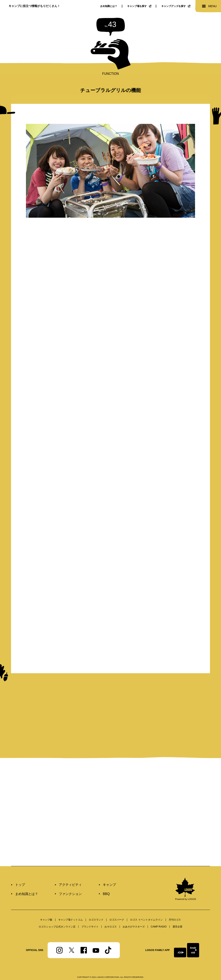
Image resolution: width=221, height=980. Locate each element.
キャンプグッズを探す (176, 6)
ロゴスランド (96, 909)
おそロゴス (111, 916)
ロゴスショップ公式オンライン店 (57, 916)
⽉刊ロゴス (175, 909)
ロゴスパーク (117, 909)
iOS (163, 940)
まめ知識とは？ (109, 6)
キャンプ (97, 875)
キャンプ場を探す (139, 6)
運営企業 (177, 916)
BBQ (94, 883)
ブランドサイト (90, 916)
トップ (19, 875)
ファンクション (63, 883)
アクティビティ (63, 875)
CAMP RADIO (159, 916)
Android (193, 940)
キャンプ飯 (46, 909)
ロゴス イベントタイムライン (146, 909)
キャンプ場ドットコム (71, 909)
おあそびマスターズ (134, 916)
